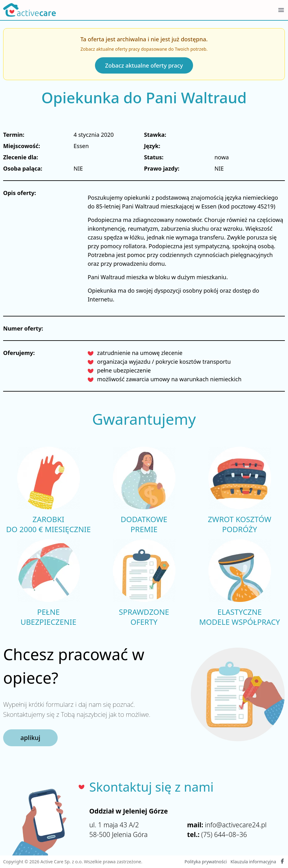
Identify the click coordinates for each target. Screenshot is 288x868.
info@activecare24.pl (236, 825)
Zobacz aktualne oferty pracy (144, 65)
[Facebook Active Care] (282, 862)
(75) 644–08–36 (224, 835)
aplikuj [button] (30, 738)
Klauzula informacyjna (253, 862)
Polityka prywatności (206, 862)
